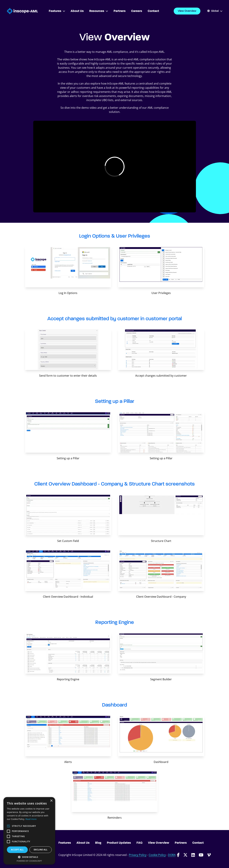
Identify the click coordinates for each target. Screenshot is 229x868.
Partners (181, 843)
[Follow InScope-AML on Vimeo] (209, 855)
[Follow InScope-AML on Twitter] (185, 855)
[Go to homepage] (22, 11)
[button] (29, 857)
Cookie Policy (157, 855)
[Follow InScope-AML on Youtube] (201, 855)
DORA (172, 855)
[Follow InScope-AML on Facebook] (178, 855)
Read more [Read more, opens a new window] (31, 819)
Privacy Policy (138, 855)
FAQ (139, 843)
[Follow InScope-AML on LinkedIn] (193, 855)
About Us (83, 843)
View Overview (187, 11)
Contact (198, 843)
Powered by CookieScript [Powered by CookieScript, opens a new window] (29, 861)
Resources (99, 11)
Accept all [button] (17, 850)
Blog (98, 843)
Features (57, 11)
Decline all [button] (41, 850)
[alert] (29, 831)
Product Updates (119, 843)
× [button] (51, 801)
